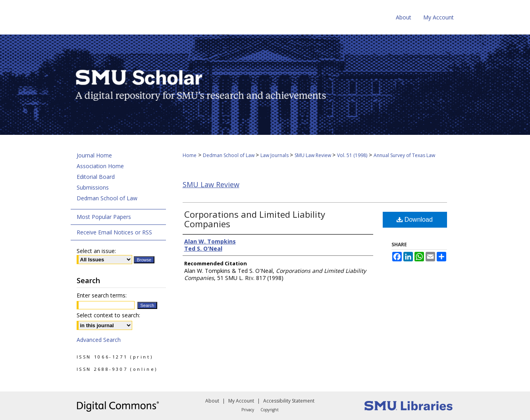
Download (415, 220)
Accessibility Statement (289, 401)
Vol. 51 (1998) (352, 155)
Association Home (100, 166)
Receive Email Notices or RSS (114, 232)
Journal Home (94, 155)
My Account (241, 401)
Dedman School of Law (229, 155)
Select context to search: (108, 315)
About (212, 401)
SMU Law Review (313, 155)
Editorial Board (96, 177)
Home (190, 155)
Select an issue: (96, 251)
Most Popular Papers (104, 217)
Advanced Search (99, 340)
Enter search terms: (102, 295)
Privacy (248, 410)
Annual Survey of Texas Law (404, 155)
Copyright (270, 410)
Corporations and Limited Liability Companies (255, 219)
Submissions (93, 187)
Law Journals (275, 155)
